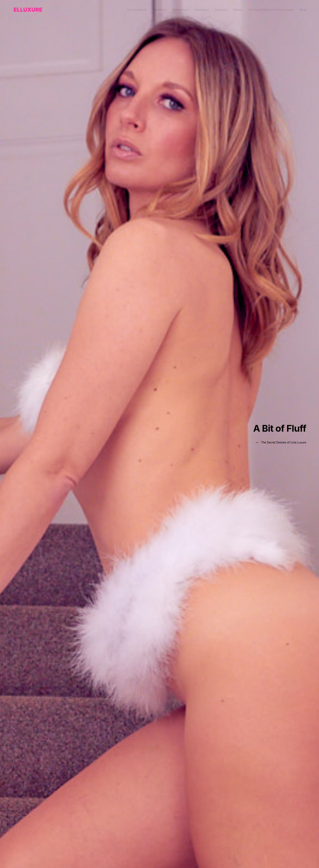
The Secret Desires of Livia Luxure (271, 10)
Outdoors (221, 10)
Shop (303, 10)
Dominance (180, 10)
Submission (201, 10)
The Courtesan (137, 10)
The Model (159, 10)
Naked (238, 10)
